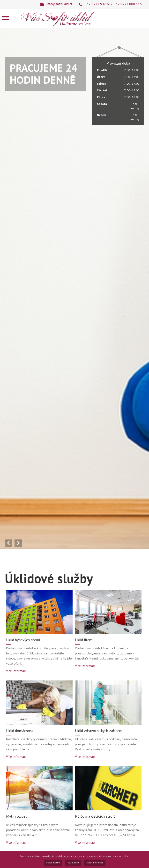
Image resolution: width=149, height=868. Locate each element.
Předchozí (8, 543)
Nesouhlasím (53, 863)
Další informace (95, 863)
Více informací (16, 671)
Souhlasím (73, 863)
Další (18, 543)
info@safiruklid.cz (60, 4)
